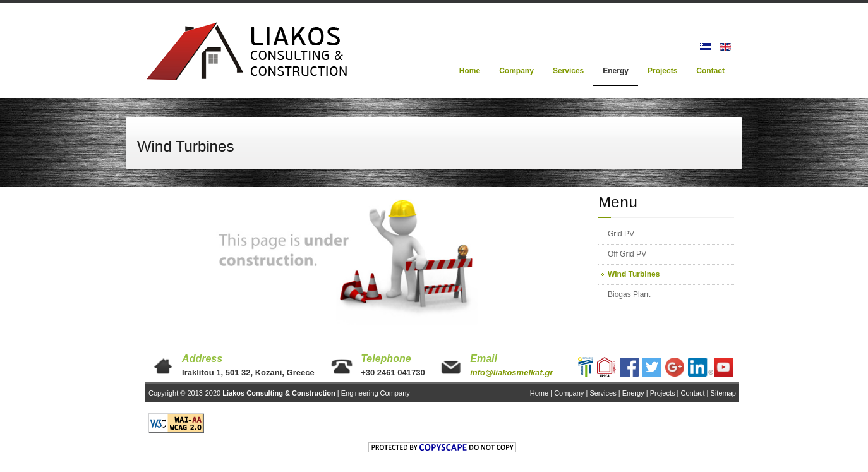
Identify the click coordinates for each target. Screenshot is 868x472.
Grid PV (621, 234)
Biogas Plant (629, 294)
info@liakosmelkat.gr (511, 372)
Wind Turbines (634, 274)
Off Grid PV (627, 254)
